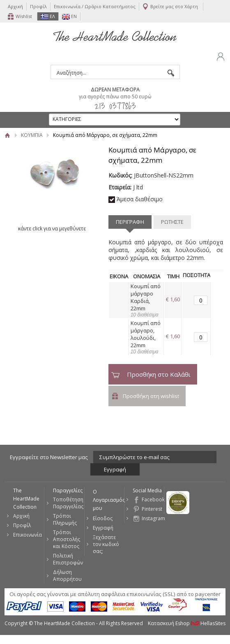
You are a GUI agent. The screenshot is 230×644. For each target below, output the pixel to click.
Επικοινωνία (28, 535)
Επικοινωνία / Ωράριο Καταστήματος (95, 6)
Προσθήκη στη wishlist (151, 396)
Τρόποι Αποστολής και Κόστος (67, 539)
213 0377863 (115, 106)
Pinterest (152, 509)
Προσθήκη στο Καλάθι (159, 374)
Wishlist (24, 16)
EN (69, 16)
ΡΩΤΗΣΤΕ (172, 222)
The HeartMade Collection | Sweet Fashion (115, 36)
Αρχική (15, 6)
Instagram (153, 518)
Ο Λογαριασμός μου (108, 500)
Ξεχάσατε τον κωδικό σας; (106, 544)
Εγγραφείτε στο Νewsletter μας (49, 457)
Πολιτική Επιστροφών (68, 559)
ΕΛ (48, 16)
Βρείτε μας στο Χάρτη (174, 6)
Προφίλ (38, 6)
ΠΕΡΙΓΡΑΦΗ (130, 222)
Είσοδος (103, 518)
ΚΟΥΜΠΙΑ (32, 135)
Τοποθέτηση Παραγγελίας (68, 503)
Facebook (153, 499)
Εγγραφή (103, 528)
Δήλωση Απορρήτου (67, 576)
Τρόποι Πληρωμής (65, 519)
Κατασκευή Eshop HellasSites (187, 623)
